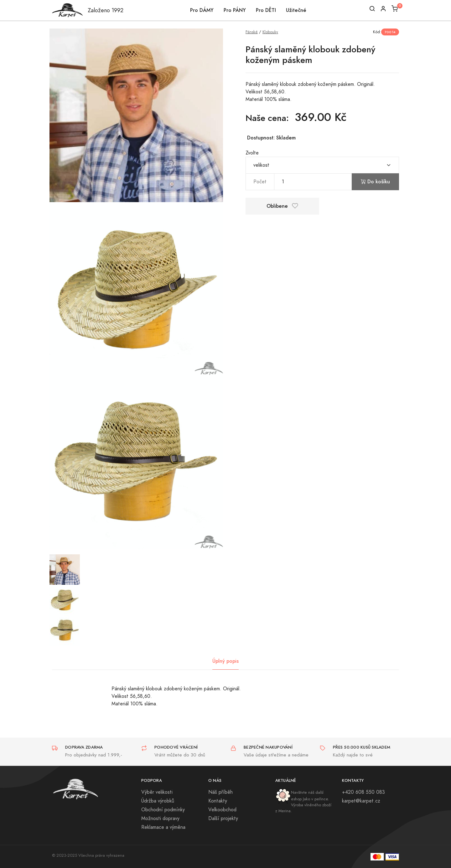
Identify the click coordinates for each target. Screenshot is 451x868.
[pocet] (313, 182)
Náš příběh (220, 792)
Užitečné (296, 10)
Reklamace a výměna (163, 827)
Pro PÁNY (235, 10)
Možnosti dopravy (160, 818)
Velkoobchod (222, 810)
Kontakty (218, 801)
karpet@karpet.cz (361, 801)
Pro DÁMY (202, 10)
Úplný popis (225, 661)
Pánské (252, 32)
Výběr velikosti (157, 792)
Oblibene (282, 206)
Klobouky (270, 32)
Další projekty (223, 818)
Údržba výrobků (158, 801)
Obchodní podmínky (163, 810)
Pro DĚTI (266, 10)
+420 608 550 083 (363, 792)
